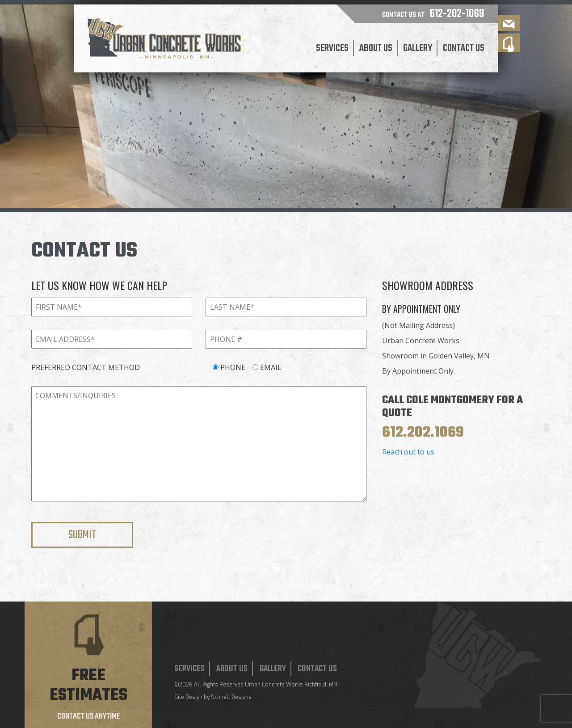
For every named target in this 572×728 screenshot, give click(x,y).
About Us (376, 48)
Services (332, 48)
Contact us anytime (88, 717)
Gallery (418, 48)
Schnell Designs (231, 697)
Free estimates (88, 686)
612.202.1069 (423, 433)
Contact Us (464, 48)
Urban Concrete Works (274, 685)
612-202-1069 (457, 14)
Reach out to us (408, 452)
